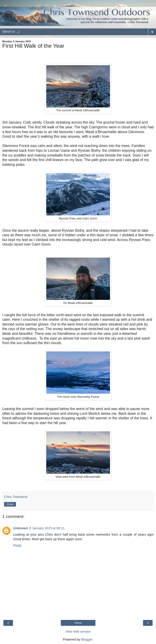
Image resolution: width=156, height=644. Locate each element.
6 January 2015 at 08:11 (47, 528)
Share (10, 504)
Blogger (87, 639)
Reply (17, 545)
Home (78, 623)
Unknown (21, 528)
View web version (78, 632)
